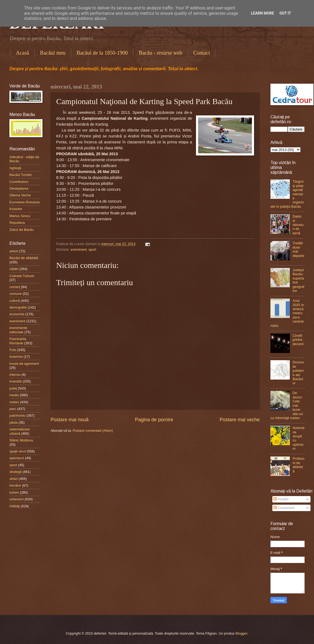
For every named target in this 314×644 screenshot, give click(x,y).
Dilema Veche (20, 195)
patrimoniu (17, 415)
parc (13, 409)
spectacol (17, 458)
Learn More (262, 13)
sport (92, 250)
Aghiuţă (15, 168)
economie (17, 314)
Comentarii (284, 508)
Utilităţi (15, 506)
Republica (17, 223)
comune (16, 294)
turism (14, 492)
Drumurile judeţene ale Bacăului (298, 373)
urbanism (17, 499)
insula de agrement (24, 364)
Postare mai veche (240, 420)
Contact (202, 53)
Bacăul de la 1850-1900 (102, 53)
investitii (16, 381)
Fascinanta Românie (18, 341)
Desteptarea (19, 188)
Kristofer (16, 209)
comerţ (15, 287)
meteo (14, 402)
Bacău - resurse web (160, 53)
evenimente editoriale (18, 330)
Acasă (22, 53)
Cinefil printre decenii (298, 340)
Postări (281, 499)
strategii (15, 472)
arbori (14, 251)
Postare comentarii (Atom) (93, 431)
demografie (18, 307)
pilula (13, 422)
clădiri (14, 269)
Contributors (19, 182)
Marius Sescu (20, 216)
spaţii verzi (18, 451)
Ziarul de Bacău (22, 230)
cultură (15, 301)
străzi (14, 479)
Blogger (241, 633)
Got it (285, 13)
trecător (15, 485)
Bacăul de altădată (24, 258)
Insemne (16, 357)
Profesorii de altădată (298, 465)
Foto (13, 350)
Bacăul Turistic (21, 175)
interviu (15, 375)
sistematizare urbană (20, 431)
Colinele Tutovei (22, 276)
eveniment (79, 250)
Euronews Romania (24, 202)
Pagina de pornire (154, 420)
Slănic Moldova (21, 440)
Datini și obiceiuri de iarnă (298, 225)
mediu (14, 395)
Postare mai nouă (69, 420)
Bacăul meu (53, 53)
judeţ (13, 388)
